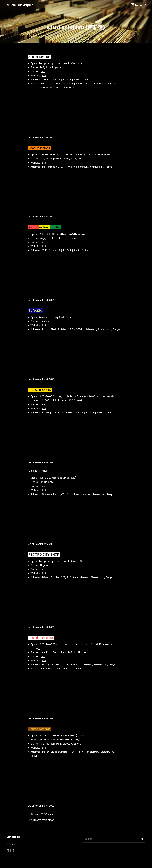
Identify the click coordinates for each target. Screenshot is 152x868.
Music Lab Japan (20, 5)
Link (43, 71)
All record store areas (42, 820)
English (11, 845)
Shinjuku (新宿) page (42, 814)
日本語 (10, 850)
